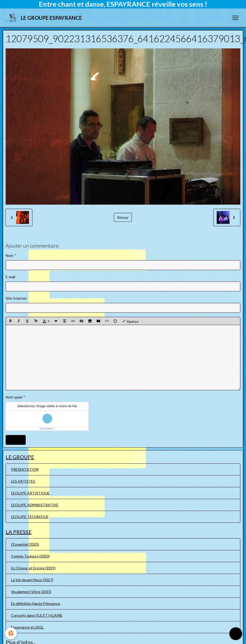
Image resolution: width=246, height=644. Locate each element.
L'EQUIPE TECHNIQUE (30, 517)
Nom (9, 255)
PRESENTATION (25, 469)
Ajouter (16, 440)
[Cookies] (11, 633)
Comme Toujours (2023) (30, 556)
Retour (123, 217)
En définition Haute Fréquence (36, 603)
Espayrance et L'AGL (27, 627)
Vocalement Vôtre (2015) (31, 592)
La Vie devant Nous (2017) (32, 580)
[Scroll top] (236, 634)
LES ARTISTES (23, 481)
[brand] (44, 18)
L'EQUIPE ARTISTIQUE (30, 493)
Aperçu (130, 321)
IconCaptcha (46, 429)
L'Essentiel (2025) (25, 544)
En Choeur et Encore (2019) (33, 568)
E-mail (10, 277)
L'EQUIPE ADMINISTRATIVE (35, 505)
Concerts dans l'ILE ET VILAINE (37, 615)
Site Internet (16, 298)
